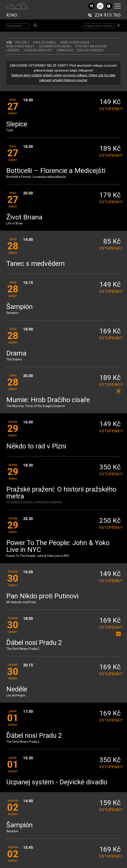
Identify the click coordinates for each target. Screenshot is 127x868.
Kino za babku (45, 42)
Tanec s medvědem (35, 264)
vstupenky (110, 109)
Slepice (17, 124)
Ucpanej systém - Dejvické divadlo (57, 782)
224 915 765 (108, 15)
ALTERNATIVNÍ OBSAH (55, 46)
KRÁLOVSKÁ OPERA (75, 42)
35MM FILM (65, 50)
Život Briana (24, 217)
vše (9, 42)
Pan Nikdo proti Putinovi (42, 596)
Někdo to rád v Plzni (36, 446)
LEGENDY (13, 50)
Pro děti (22, 42)
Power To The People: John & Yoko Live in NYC (58, 546)
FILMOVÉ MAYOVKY (38, 50)
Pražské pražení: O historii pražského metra (61, 493)
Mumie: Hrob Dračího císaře (48, 400)
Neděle (17, 689)
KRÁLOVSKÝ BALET (20, 46)
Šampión (19, 307)
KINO (12, 15)
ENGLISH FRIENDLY (91, 50)
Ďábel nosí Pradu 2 (34, 643)
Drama (16, 353)
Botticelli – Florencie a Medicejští (56, 171)
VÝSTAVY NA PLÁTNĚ (91, 46)
